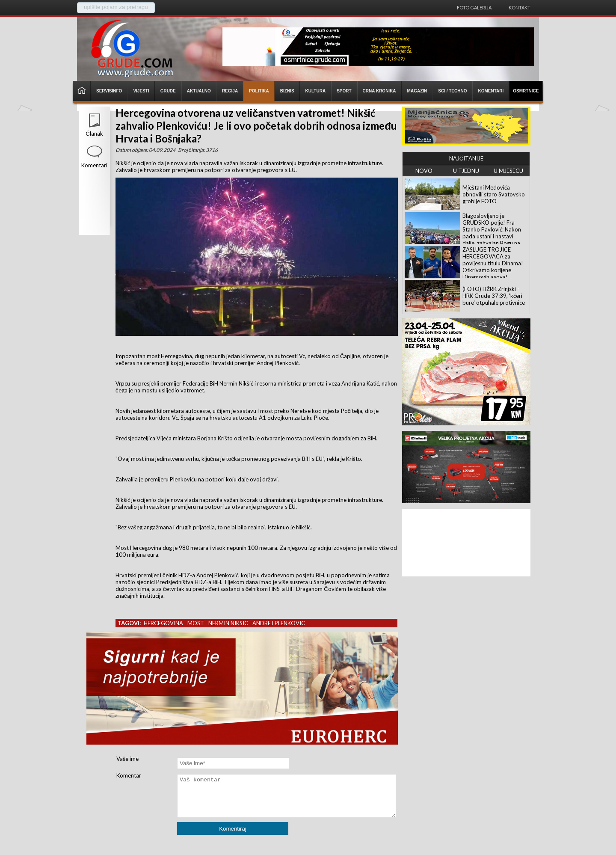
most (196, 623)
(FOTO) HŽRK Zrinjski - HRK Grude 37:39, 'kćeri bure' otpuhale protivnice (494, 296)
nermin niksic (228, 623)
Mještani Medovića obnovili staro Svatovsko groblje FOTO (494, 194)
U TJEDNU (466, 171)
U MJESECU (508, 171)
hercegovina (163, 623)
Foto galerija (474, 7)
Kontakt (520, 7)
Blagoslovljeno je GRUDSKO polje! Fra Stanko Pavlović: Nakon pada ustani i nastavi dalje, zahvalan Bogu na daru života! (492, 233)
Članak (94, 134)
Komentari (94, 165)
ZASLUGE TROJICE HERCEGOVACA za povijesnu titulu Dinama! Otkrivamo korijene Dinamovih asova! (493, 263)
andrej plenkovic (279, 623)
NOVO (424, 171)
